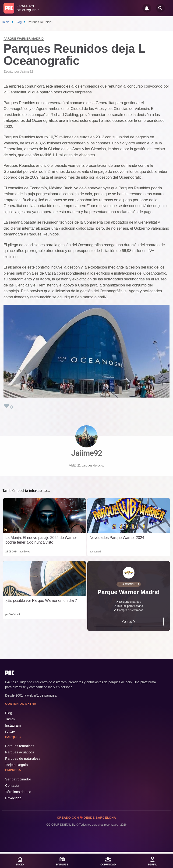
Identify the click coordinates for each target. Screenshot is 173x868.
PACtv (10, 732)
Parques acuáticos (19, 752)
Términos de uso (18, 792)
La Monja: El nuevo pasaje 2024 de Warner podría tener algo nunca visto (41, 540)
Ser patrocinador (18, 779)
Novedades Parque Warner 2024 (117, 538)
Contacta (12, 785)
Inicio (6, 22)
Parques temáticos (20, 746)
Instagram (13, 725)
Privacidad (13, 798)
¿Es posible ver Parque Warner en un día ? (41, 601)
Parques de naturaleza (23, 758)
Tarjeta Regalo (16, 765)
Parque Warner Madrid (24, 39)
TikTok (10, 719)
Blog (19, 22)
